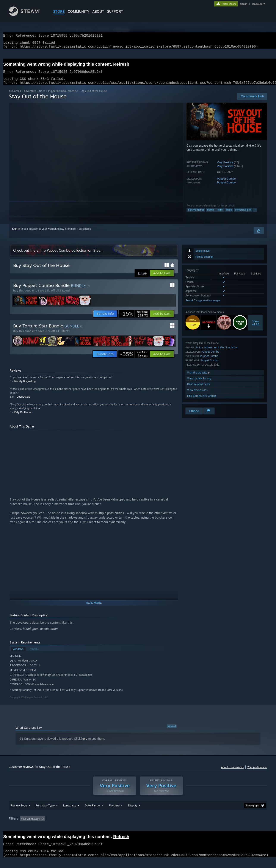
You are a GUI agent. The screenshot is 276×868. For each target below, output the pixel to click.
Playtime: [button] (107, 827)
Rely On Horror (23, 417)
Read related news (198, 389)
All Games (15, 96)
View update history (199, 384)
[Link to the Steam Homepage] (28, 15)
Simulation (232, 353)
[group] (138, 827)
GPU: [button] (211, 827)
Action (199, 353)
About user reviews (232, 772)
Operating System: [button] (174, 827)
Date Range (92, 814)
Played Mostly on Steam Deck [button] (138, 827)
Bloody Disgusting (25, 386)
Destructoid (23, 402)
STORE (59, 11)
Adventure (210, 353)
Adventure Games (34, 96)
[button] (162, 278)
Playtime (114, 814)
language (257, 4)
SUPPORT (115, 11)
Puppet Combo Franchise (63, 96)
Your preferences (257, 772)
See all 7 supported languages (203, 306)
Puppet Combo (226, 184)
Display (133, 814)
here (85, 744)
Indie (220, 215)
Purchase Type (45, 814)
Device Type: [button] (230, 827)
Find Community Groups (202, 401)
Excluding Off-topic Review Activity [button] (74, 827)
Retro (229, 215)
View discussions (197, 395)
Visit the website (199, 378)
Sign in (16, 234)
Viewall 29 (256, 328)
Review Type (19, 814)
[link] (134, 319)
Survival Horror (196, 215)
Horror (211, 215)
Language (70, 814)
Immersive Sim (243, 215)
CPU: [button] (197, 827)
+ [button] (255, 215)
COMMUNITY (78, 11)
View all (172, 731)
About (98, 11)
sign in (244, 4)
